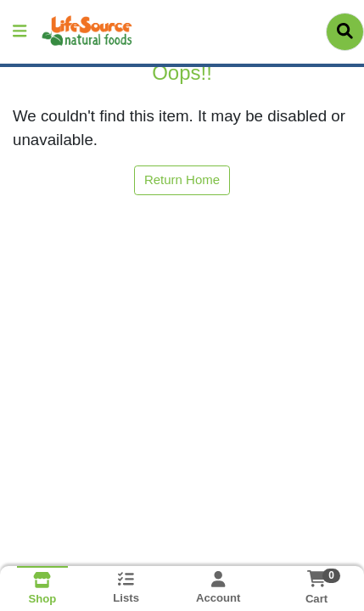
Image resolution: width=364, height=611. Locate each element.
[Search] (345, 31)
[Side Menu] (20, 32)
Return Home (182, 179)
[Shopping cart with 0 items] (317, 579)
